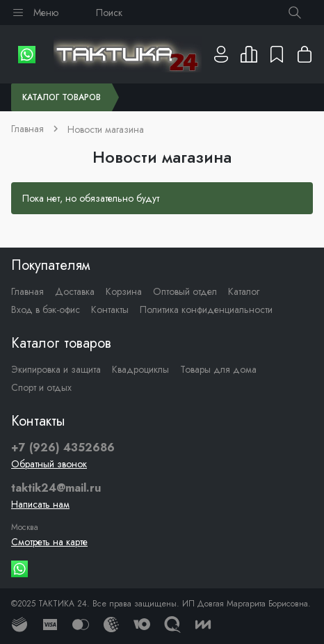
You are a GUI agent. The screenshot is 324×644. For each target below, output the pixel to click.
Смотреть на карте (49, 542)
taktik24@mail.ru (56, 488)
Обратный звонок (49, 464)
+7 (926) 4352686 (63, 448)
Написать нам (40, 504)
